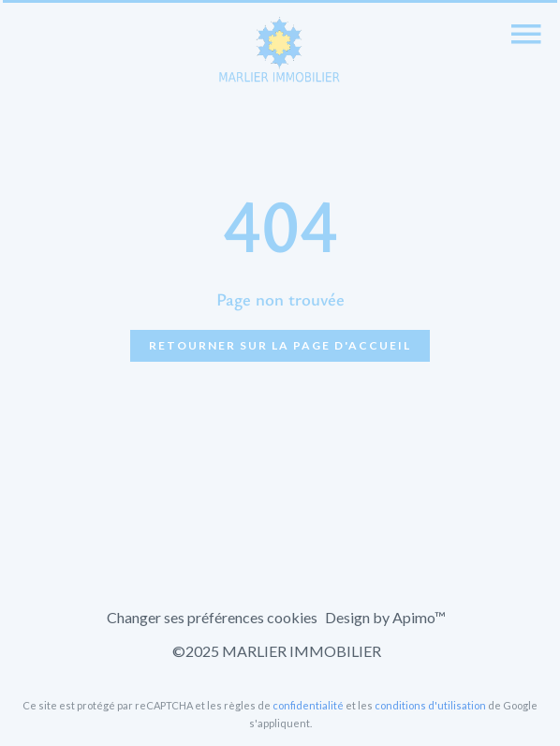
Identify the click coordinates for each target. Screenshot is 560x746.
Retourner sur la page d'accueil (280, 345)
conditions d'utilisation (430, 705)
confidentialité (308, 705)
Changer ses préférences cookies (212, 617)
